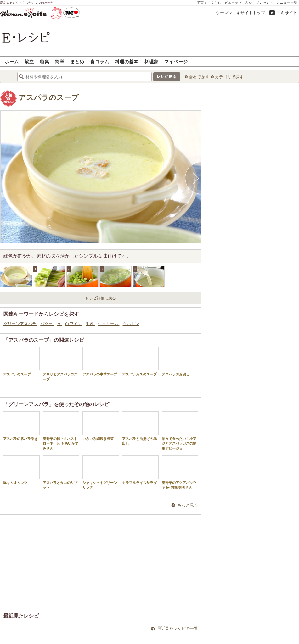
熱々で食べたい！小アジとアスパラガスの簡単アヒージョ (180, 431)
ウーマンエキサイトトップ (240, 13)
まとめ (77, 61)
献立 (29, 61)
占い (249, 3)
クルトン (131, 324)
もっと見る (188, 505)
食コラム (100, 61)
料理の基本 (127, 61)
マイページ (176, 61)
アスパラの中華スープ (101, 361)
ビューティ (233, 3)
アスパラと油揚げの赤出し (140, 428)
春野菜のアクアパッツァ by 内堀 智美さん (180, 472)
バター (47, 324)
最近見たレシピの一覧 (178, 628)
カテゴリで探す (229, 77)
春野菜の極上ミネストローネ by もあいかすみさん (61, 431)
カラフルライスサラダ (140, 470)
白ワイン (74, 324)
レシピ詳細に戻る (101, 298)
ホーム (12, 61)
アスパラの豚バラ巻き (21, 426)
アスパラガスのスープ (140, 361)
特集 (45, 61)
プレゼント (265, 3)
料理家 (152, 61)
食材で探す (199, 77)
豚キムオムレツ (21, 470)
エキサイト (287, 13)
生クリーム (109, 324)
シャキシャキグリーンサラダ (101, 472)
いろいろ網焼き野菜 (101, 426)
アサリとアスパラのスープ (61, 364)
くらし (216, 3)
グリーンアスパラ (20, 324)
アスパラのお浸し (180, 361)
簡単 (60, 61)
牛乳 (90, 324)
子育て (202, 3)
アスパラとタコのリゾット (61, 472)
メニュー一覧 (287, 3)
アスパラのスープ (49, 98)
